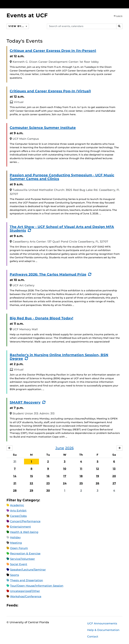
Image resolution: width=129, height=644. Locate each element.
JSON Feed (45, 605)
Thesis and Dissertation (27, 580)
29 (31, 490)
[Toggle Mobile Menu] (122, 4)
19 (98, 476)
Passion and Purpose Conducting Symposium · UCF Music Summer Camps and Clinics (62, 177)
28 (15, 490)
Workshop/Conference (26, 596)
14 (15, 476)
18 (81, 476)
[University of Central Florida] (29, 4)
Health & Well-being (24, 532)
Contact (93, 637)
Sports (15, 575)
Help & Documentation (103, 630)
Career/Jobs (18, 516)
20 (114, 476)
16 (48, 476)
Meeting (16, 543)
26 (98, 483)
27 (114, 483)
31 (15, 461)
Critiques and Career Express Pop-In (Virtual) (50, 91)
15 (31, 476)
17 (65, 476)
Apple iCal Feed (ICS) (23, 605)
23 (48, 483)
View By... (17, 26)
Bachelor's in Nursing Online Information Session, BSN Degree (59, 357)
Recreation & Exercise (25, 554)
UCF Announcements (102, 623)
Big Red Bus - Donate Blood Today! (41, 318)
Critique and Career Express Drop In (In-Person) (53, 51)
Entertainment (20, 527)
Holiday (15, 537)
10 (65, 469)
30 (48, 490)
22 (31, 483)
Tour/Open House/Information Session (37, 586)
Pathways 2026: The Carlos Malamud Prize (48, 274)
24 (65, 483)
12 (98, 469)
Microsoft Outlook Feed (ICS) (28, 605)
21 (15, 483)
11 (81, 469)
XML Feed (40, 605)
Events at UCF (27, 15)
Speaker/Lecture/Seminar (28, 570)
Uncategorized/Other (25, 591)
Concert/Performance (25, 521)
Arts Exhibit (18, 511)
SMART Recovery (25, 402)
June (60, 448)
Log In (118, 16)
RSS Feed (34, 605)
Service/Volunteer (23, 559)
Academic (17, 505)
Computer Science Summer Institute (43, 128)
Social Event (19, 564)
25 (81, 483)
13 (114, 469)
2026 (69, 448)
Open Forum (19, 548)
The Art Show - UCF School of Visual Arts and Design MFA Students (62, 229)
